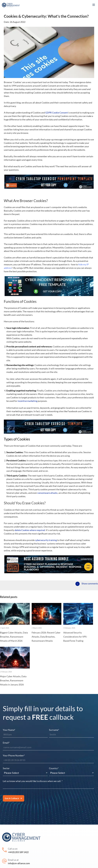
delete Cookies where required (30, 530)
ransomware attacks (47, 493)
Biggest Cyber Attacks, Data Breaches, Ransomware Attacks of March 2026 (14, 637)
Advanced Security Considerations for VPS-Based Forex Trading (75, 637)
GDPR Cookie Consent (57, 113)
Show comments (90, 583)
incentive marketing (27, 401)
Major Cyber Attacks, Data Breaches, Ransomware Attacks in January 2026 (13, 680)
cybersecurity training (46, 540)
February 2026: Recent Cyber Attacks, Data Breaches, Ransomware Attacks (46, 637)
